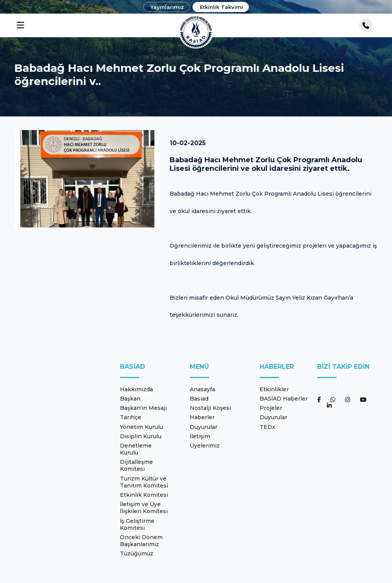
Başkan (130, 399)
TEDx (267, 427)
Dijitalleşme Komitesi (136, 465)
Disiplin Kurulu (141, 436)
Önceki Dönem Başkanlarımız (141, 541)
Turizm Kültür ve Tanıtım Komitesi (144, 482)
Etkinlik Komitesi (144, 495)
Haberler (202, 417)
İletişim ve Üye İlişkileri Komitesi (144, 508)
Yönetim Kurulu (141, 427)
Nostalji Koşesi (210, 408)
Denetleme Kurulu (136, 449)
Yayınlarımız (167, 7)
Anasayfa (202, 389)
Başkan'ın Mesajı (143, 408)
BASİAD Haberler (284, 399)
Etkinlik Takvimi (221, 7)
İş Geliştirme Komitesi (137, 524)
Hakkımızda (136, 389)
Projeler (271, 408)
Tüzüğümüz (137, 554)
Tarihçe (131, 417)
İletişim (200, 436)
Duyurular (204, 427)
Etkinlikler (274, 389)
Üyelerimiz (205, 446)
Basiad (199, 399)
